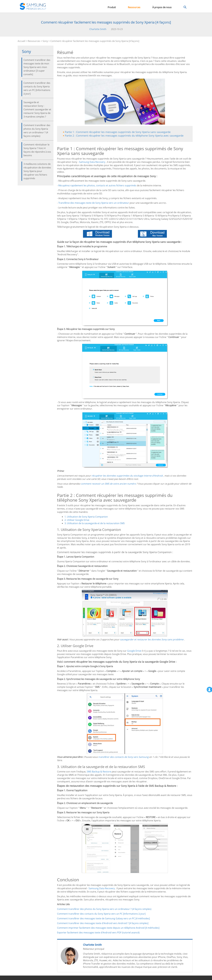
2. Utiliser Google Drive (77, 520)
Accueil (21, 41)
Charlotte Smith (98, 29)
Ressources (134, 7)
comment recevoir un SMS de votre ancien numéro (108, 484)
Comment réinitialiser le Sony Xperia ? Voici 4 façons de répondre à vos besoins (37, 150)
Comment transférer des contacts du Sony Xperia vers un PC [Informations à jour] (37, 88)
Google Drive (134, 651)
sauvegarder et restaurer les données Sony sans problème (152, 639)
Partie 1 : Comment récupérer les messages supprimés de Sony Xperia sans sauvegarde (118, 132)
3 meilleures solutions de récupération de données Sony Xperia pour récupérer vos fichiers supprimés (37, 171)
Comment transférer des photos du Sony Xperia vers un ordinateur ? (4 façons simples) (37, 131)
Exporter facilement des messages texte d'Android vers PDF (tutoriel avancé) (98, 933)
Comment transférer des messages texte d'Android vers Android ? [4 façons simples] (103, 923)
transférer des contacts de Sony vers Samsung (123, 757)
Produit (112, 7)
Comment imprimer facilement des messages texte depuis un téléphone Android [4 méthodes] (108, 928)
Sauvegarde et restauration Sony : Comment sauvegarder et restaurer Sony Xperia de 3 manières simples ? (37, 109)
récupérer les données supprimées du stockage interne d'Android (127, 476)
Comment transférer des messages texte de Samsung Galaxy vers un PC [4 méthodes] (103, 918)
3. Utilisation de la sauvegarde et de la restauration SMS (95, 523)
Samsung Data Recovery (92, 162)
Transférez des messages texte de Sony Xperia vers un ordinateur (94, 203)
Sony (45, 41)
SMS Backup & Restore (99, 772)
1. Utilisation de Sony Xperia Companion (86, 517)
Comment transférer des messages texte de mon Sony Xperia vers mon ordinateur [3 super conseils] (37, 67)
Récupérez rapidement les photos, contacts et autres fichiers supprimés (97, 185)
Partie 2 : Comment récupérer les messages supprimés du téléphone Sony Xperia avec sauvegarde (124, 136)
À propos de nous (162, 7)
